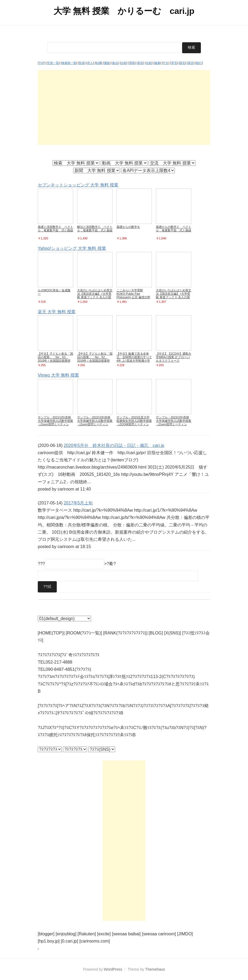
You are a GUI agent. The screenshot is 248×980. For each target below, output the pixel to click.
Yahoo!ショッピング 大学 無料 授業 (72, 248)
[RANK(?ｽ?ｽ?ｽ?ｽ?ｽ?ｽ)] (125, 633)
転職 (99, 63)
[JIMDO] (185, 934)
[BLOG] (156, 633)
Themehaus (155, 969)
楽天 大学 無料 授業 (57, 312)
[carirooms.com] (95, 941)
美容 (140, 63)
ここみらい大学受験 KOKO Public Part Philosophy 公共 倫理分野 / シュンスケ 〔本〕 (133, 295)
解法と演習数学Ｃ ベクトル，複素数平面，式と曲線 (95, 229)
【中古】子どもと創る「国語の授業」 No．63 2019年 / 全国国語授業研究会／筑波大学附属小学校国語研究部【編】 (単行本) (55, 361)
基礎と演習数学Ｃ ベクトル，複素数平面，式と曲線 (55, 229)
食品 (115, 63)
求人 (90, 63)
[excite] (104, 934)
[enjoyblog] (66, 934)
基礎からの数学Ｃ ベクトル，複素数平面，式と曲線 (174, 229)
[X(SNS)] (173, 633)
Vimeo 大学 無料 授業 (58, 375)
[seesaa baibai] (126, 934)
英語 (191, 63)
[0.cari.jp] (69, 941)
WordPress (113, 969)
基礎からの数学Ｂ (128, 227)
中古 (166, 63)
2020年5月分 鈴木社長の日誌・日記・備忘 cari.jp (114, 445)
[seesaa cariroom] (159, 934)
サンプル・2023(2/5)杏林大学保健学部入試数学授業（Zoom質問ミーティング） (174, 422)
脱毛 (182, 63)
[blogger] (46, 934)
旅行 (199, 63)
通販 (107, 63)
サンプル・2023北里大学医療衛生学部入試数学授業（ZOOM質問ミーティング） (134, 422)
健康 (157, 63)
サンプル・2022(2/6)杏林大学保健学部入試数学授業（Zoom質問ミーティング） (95, 422)
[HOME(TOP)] (51, 633)
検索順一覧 (69, 63)
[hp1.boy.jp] (49, 941)
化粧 (149, 63)
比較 (124, 63)
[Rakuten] (87, 934)
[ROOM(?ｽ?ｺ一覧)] (84, 633)
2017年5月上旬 (78, 503)
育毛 (174, 63)
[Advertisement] (124, 107)
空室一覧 (53, 63)
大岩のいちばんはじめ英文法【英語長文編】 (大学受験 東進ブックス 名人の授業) (95, 295)
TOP (42, 63)
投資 (82, 63)
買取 (132, 63)
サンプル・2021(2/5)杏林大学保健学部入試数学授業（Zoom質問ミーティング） (55, 422)
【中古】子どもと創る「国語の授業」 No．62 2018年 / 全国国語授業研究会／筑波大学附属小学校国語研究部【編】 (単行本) (95, 361)
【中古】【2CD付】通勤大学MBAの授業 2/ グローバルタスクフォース (174, 357)
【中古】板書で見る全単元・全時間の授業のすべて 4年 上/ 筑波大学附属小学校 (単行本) (136, 359)
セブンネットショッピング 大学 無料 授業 (78, 185)
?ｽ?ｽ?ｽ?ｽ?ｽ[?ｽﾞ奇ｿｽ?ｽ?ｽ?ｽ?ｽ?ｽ (69, 655)
